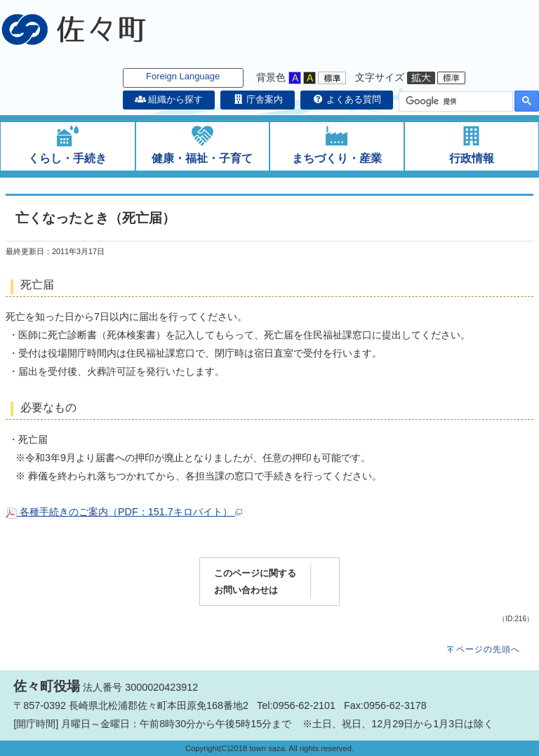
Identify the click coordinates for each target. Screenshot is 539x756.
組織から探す (169, 99)
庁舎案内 (258, 99)
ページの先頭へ (488, 649)
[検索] (454, 102)
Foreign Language (183, 76)
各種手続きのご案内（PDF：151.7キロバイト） (124, 512)
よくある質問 (347, 99)
